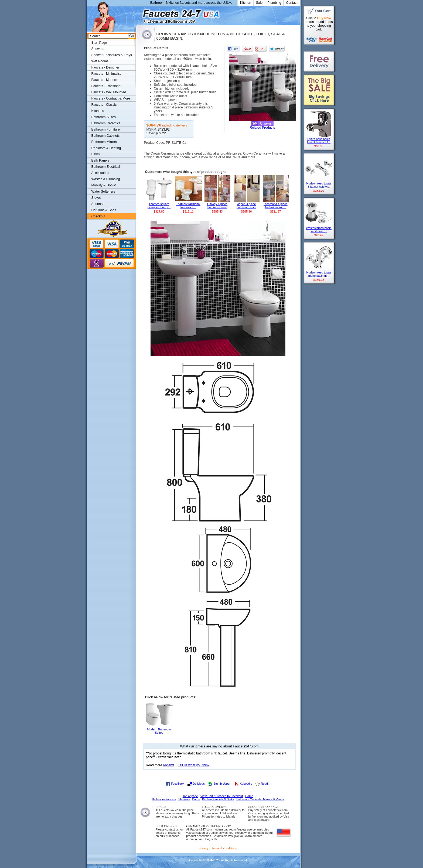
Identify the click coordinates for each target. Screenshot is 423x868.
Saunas (97, 204)
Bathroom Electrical (106, 167)
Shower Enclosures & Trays (112, 55)
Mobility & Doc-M (104, 185)
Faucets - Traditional (106, 86)
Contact (292, 3)
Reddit (265, 784)
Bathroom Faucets (164, 799)
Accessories (100, 173)
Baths (96, 154)
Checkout (98, 216)
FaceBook (178, 784)
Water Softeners (103, 192)
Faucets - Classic (104, 105)
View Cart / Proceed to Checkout (222, 796)
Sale (259, 3)
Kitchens (98, 111)
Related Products (262, 128)
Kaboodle (246, 784)
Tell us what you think (194, 765)
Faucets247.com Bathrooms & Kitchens (139, 14)
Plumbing (274, 3)
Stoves (96, 198)
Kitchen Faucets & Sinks (218, 799)
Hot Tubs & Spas (104, 210)
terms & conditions (224, 848)
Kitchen (246, 3)
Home (249, 796)
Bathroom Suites (104, 117)
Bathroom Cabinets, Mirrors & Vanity (260, 799)
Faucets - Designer (105, 67)
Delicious (199, 784)
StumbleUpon (222, 784)
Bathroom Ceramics (106, 123)
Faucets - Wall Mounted (109, 92)
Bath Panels (100, 160)
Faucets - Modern (104, 80)
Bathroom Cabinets (106, 136)
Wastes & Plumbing (106, 179)
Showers (98, 49)
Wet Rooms (100, 61)
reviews (169, 765)
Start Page (99, 43)
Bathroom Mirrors (104, 142)
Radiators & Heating (106, 148)
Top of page (190, 796)
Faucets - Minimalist (106, 74)
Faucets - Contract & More (111, 98)
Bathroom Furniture (106, 129)
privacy (204, 848)
